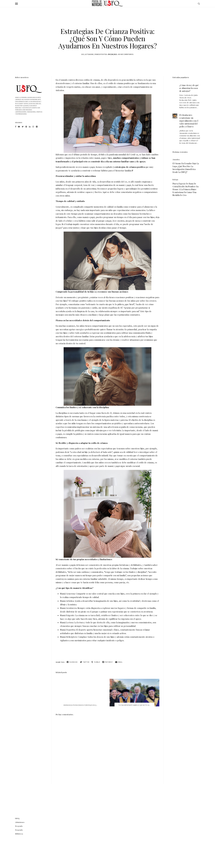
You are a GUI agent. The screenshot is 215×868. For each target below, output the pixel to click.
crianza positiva (101, 54)
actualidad (89, 54)
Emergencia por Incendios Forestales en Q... (81, 705)
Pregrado (19, 826)
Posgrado (19, 830)
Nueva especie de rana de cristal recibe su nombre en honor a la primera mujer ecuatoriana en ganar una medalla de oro (185, 189)
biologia (175, 180)
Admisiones (20, 822)
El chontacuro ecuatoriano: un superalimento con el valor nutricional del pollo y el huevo (189, 121)
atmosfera (176, 159)
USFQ (17, 818)
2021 (83, 54)
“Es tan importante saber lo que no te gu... (134, 705)
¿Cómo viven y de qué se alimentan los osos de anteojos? (189, 88)
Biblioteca (19, 834)
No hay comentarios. (126, 54)
